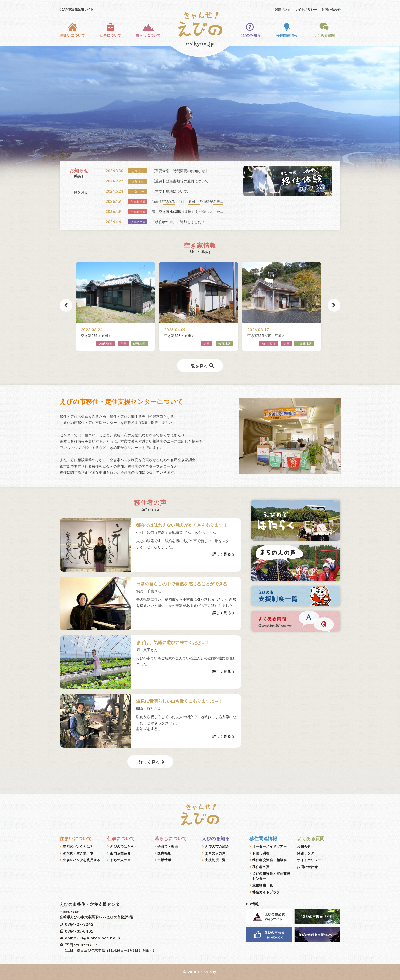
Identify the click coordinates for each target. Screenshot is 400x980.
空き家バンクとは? (77, 846)
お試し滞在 (261, 853)
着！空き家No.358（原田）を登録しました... (187, 212)
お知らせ (304, 846)
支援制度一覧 (215, 860)
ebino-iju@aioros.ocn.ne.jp (93, 938)
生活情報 (164, 860)
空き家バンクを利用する (82, 860)
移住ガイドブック (266, 892)
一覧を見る (79, 192)
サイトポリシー (306, 10)
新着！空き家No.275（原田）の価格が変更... (187, 202)
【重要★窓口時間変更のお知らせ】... (182, 171)
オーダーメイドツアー (270, 846)
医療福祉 (164, 853)
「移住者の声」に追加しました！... (180, 222)
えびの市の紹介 (217, 846)
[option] (200, 116)
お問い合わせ (331, 10)
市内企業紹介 (120, 853)
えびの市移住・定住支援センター (271, 876)
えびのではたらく (124, 846)
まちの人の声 (120, 860)
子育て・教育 (168, 846)
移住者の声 (261, 867)
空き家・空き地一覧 (78, 853)
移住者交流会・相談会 (270, 860)
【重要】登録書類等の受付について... (182, 181)
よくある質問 (324, 29)
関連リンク (283, 10)
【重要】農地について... (171, 191)
